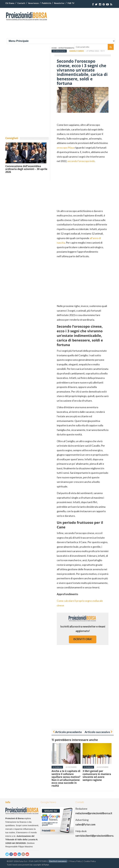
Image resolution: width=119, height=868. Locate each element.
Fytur (46, 865)
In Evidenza (57, 767)
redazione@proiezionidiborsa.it (94, 813)
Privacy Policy (75, 861)
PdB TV (71, 3)
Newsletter (59, 3)
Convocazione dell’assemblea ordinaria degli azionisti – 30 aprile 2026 (26, 169)
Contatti (21, 3)
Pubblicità (46, 3)
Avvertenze (33, 3)
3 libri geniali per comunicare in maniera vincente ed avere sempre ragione (97, 775)
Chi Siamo (10, 3)
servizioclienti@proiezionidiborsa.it (96, 836)
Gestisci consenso (58, 861)
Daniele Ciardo (77, 51)
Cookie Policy (90, 861)
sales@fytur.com (85, 824)
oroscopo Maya (65, 148)
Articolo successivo (97, 732)
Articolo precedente (68, 732)
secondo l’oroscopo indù (81, 161)
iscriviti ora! (83, 639)
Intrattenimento (59, 51)
